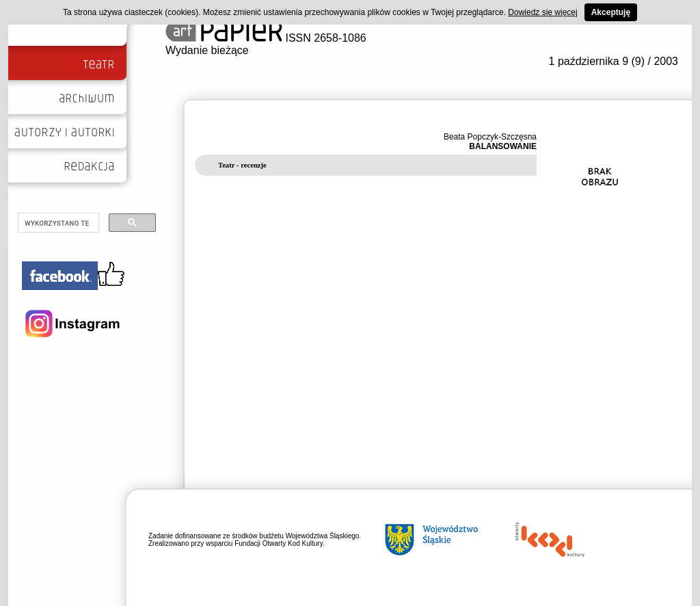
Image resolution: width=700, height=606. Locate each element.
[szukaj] (57, 223)
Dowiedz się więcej (542, 12)
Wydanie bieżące (207, 50)
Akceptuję (611, 12)
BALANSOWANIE (503, 146)
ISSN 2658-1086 (266, 38)
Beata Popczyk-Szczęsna (490, 137)
